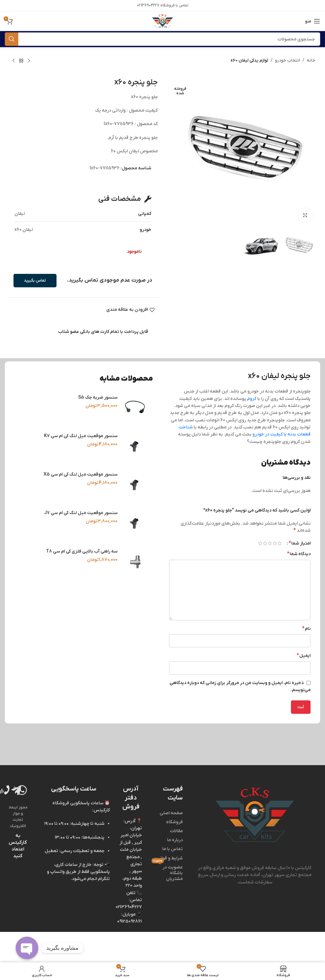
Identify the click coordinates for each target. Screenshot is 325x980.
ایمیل (304, 655)
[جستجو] (162, 39)
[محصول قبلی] (29, 61)
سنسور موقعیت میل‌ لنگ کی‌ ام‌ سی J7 (81, 513)
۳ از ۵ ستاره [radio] (270, 543)
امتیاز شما (300, 543)
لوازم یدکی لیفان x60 (249, 60)
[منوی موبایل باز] (313, 21)
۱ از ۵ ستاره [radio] (280, 543)
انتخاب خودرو (287, 60)
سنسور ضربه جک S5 (98, 397)
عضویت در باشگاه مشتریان (167, 872)
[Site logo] (162, 21)
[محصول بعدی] (13, 61)
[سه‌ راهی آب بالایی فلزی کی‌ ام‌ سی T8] (135, 562)
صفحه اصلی (171, 813)
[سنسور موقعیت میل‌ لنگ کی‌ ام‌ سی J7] (135, 523)
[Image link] (255, 815)
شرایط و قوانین (168, 858)
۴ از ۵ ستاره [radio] (265, 543)
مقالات (176, 831)
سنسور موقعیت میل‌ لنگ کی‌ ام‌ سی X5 (81, 474)
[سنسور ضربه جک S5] (135, 408)
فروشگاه (174, 822)
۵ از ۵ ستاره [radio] (260, 543)
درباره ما (175, 840)
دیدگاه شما (299, 554)
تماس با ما (172, 849)
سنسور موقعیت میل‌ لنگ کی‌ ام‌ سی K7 (81, 436)
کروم (252, 399)
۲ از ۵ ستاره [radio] (275, 543)
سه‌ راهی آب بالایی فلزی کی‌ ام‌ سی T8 (82, 551)
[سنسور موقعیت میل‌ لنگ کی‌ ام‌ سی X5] (135, 485)
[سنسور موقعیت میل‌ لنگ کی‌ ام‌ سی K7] (135, 446)
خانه (311, 60)
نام (306, 629)
